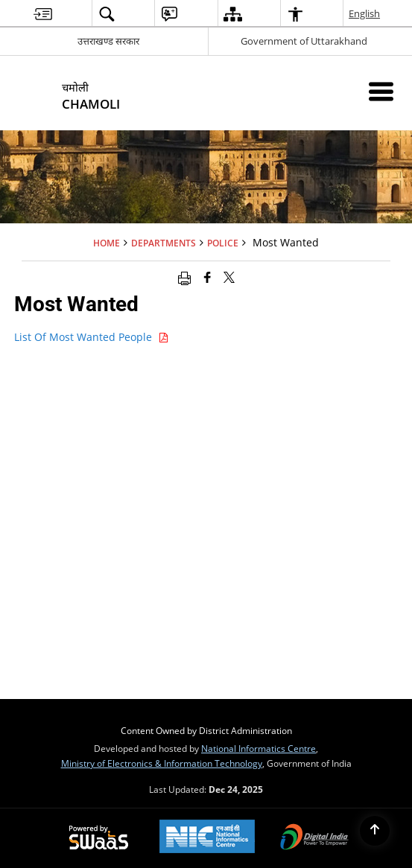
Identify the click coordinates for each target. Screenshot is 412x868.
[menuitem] (43, 14)
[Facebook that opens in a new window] (207, 277)
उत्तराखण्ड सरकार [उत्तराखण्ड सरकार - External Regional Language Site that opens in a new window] (108, 41)
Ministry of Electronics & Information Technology (162, 763)
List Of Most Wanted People (91, 337)
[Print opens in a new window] (184, 277)
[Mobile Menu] (381, 91)
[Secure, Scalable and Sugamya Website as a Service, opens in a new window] (99, 838)
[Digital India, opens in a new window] (314, 838)
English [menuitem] (365, 13)
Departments (164, 243)
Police (223, 243)
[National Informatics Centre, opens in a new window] (207, 838)
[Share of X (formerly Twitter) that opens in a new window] (229, 277)
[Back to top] (375, 831)
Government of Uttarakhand (304, 41)
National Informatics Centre (259, 748)
